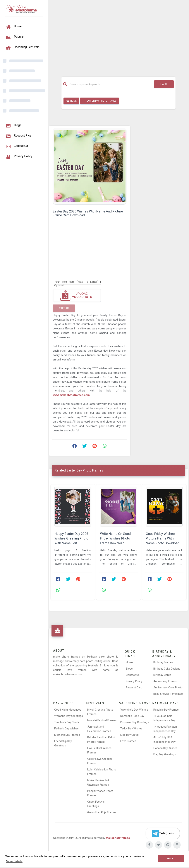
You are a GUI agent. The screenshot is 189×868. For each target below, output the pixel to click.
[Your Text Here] (78, 282)
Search (164, 84)
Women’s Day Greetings (69, 716)
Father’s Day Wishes (66, 729)
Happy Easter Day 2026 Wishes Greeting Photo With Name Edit (71, 538)
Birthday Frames (163, 662)
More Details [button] (14, 861)
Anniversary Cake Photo (168, 687)
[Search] (110, 84)
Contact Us (133, 675)
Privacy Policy (134, 681)
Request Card (134, 687)
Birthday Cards (162, 675)
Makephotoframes (118, 838)
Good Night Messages (68, 710)
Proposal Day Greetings (135, 722)
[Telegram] (163, 833)
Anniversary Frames (165, 681)
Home (71, 101)
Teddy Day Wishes (131, 729)
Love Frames (128, 741)
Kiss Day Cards (129, 735)
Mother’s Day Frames (67, 735)
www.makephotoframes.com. (72, 395)
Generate (64, 308)
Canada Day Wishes (165, 748)
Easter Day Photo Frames (99, 101)
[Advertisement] (118, 36)
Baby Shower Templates (168, 694)
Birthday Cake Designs (167, 669)
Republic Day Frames (166, 710)
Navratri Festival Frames (102, 720)
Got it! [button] (171, 858)
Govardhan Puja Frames (102, 812)
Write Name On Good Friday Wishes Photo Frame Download (115, 538)
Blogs (129, 669)
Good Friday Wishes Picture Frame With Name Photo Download (163, 538)
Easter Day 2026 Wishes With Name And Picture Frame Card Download (88, 213)
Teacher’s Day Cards (67, 722)
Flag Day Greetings (165, 754)
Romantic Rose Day (132, 716)
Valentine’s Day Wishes (134, 710)
